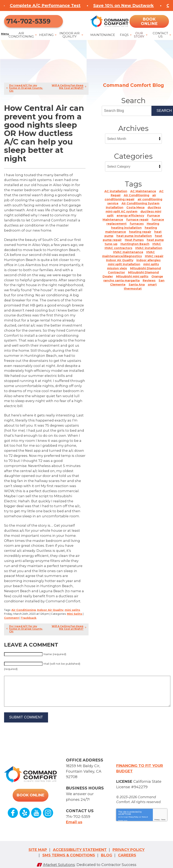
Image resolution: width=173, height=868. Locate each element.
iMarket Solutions (59, 859)
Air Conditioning (24, 606)
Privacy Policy (133, 814)
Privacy (157, 817)
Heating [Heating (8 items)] (153, 227)
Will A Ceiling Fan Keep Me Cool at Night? (68, 90)
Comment (11, 613)
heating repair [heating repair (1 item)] (140, 235)
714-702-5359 (26, 23)
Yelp (25, 812)
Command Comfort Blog (133, 89)
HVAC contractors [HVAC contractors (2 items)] (118, 251)
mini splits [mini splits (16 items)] (151, 268)
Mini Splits (75, 610)
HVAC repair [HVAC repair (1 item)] (154, 260)
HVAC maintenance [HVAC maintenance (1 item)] (128, 256)
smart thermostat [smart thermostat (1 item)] (140, 290)
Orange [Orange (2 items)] (157, 280)
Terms (163, 817)
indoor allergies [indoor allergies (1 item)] (148, 264)
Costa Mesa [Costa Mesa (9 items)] (135, 211)
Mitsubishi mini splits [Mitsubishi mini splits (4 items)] (132, 280)
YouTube (36, 812)
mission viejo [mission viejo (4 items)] (117, 272)
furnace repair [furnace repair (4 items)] (137, 223)
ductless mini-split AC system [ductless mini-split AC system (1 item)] (133, 213)
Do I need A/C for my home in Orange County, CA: (26, 92)
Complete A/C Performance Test (71, 5)
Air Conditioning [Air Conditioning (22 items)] (136, 199)
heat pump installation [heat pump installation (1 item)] (134, 239)
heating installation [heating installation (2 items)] (126, 231)
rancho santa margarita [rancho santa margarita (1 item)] (122, 284)
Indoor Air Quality (50, 606)
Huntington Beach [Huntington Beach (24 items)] (135, 247)
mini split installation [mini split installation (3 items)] (124, 268)
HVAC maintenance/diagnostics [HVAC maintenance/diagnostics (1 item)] (129, 258)
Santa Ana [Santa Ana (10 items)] (137, 288)
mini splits (72, 606)
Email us (74, 818)
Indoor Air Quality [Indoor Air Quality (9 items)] (120, 264)
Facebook (13, 812)
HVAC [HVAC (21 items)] (157, 247)
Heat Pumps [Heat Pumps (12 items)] (134, 243)
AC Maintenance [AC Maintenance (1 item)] (143, 195)
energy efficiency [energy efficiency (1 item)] (130, 219)
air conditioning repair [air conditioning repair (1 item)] (130, 201)
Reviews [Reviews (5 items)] (149, 284)
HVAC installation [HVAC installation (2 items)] (149, 251)
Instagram (48, 812)
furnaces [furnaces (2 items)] (137, 227)
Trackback (29, 613)
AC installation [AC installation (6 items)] (116, 195)
